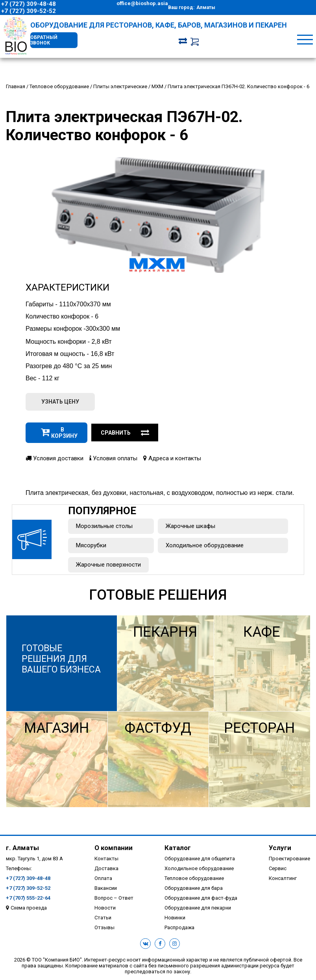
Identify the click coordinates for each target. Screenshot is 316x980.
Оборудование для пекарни (198, 909)
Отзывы (104, 929)
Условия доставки (55, 459)
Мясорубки (91, 547)
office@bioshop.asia (142, 3)
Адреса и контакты (172, 459)
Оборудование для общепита (200, 860)
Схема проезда (29, 909)
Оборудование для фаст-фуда (201, 899)
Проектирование (289, 860)
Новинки (175, 919)
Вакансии (106, 889)
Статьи (103, 919)
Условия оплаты (113, 459)
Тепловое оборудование (194, 879)
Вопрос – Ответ (114, 899)
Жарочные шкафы (190, 527)
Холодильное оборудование (205, 547)
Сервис (278, 870)
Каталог (178, 849)
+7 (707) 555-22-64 (28, 899)
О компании (114, 849)
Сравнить (125, 434)
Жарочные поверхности (108, 566)
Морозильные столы (104, 527)
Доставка (106, 870)
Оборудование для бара (194, 889)
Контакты (106, 860)
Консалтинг (283, 879)
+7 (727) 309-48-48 (29, 4)
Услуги (280, 849)
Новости (105, 909)
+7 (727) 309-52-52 (29, 11)
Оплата (103, 879)
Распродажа (179, 929)
